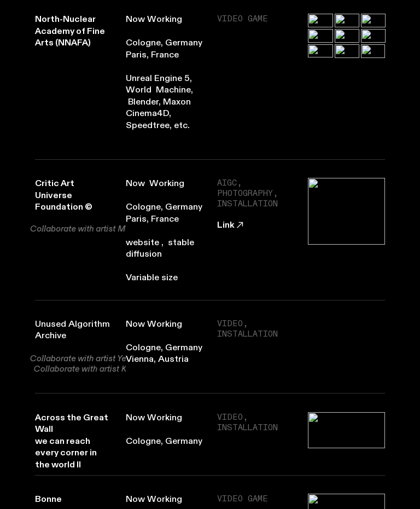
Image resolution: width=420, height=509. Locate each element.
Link (231, 225)
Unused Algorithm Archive (72, 330)
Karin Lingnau (100, 369)
